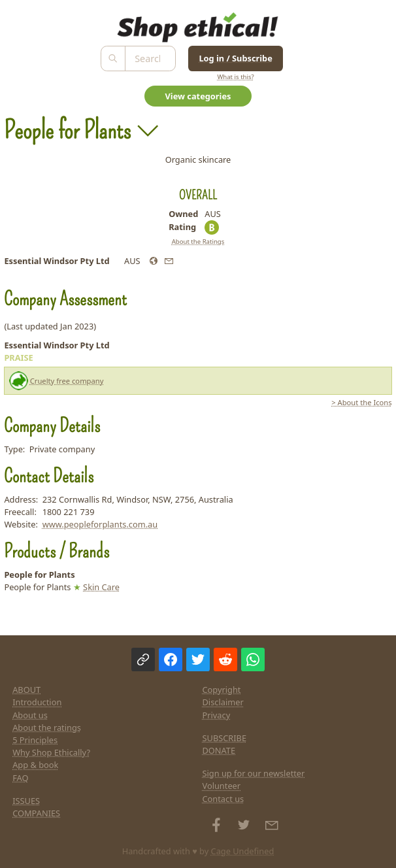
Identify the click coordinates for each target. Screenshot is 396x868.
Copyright (222, 690)
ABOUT (26, 690)
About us (30, 715)
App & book (35, 765)
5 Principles (35, 740)
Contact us (223, 799)
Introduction (37, 702)
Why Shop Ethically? (51, 752)
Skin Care (101, 587)
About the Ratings (198, 242)
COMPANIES (36, 813)
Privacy (217, 715)
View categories (198, 96)
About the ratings (47, 727)
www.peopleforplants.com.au (100, 524)
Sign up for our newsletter (254, 773)
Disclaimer (223, 702)
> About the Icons (361, 402)
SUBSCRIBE (225, 738)
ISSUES (26, 801)
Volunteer (222, 786)
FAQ (20, 778)
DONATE (219, 750)
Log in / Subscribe (235, 58)
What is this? (235, 77)
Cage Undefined (243, 851)
